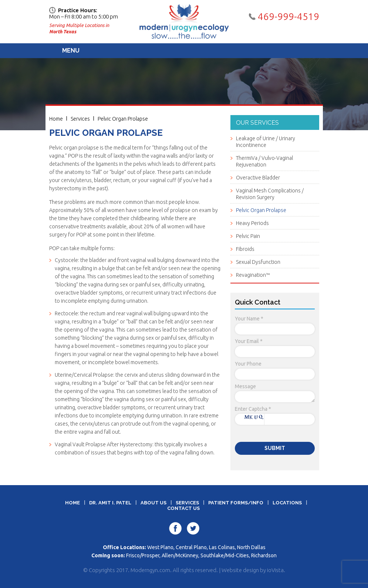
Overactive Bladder (258, 178)
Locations (287, 503)
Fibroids (245, 249)
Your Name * (249, 319)
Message (245, 386)
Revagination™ (253, 275)
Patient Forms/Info (236, 503)
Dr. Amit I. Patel (110, 503)
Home (56, 119)
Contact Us (183, 508)
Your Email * (249, 341)
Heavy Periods (252, 223)
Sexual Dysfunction (258, 262)
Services (80, 119)
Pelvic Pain (248, 236)
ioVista (275, 570)
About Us (153, 503)
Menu (71, 51)
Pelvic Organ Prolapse (123, 119)
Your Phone (248, 364)
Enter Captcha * (253, 409)
